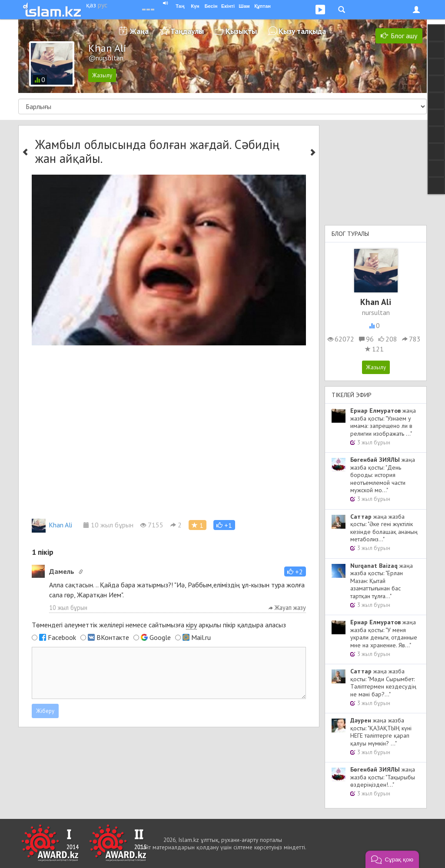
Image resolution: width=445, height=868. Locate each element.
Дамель (62, 571)
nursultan (376, 312)
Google (160, 637)
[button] (224, 525)
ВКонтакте (113, 637)
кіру (191, 625)
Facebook (62, 637)
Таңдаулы (187, 31)
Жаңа (139, 31)
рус (103, 5)
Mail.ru (201, 637)
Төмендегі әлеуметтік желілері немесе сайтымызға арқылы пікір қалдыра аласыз (159, 625)
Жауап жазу (287, 608)
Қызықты (241, 31)
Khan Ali (52, 525)
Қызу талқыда (302, 31)
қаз (91, 5)
